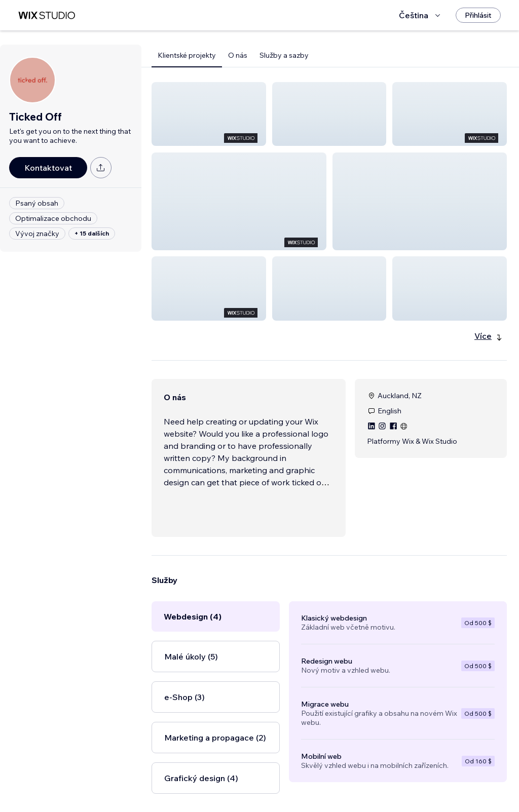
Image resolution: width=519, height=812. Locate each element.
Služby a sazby (284, 55)
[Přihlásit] (478, 15)
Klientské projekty (187, 55)
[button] (209, 114)
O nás (238, 55)
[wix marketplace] (47, 15)
